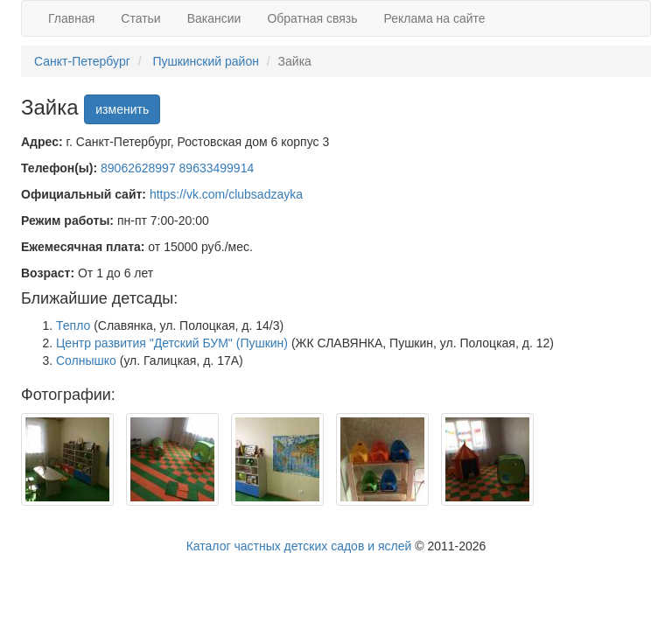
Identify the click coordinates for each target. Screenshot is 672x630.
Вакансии (214, 18)
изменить (122, 109)
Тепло (73, 325)
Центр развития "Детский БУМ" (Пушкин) (172, 343)
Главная (71, 18)
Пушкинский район (206, 61)
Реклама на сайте (435, 18)
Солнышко (86, 360)
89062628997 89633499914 (177, 168)
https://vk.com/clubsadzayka (226, 194)
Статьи (140, 18)
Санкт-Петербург (82, 61)
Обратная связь (312, 18)
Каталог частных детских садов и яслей (299, 546)
